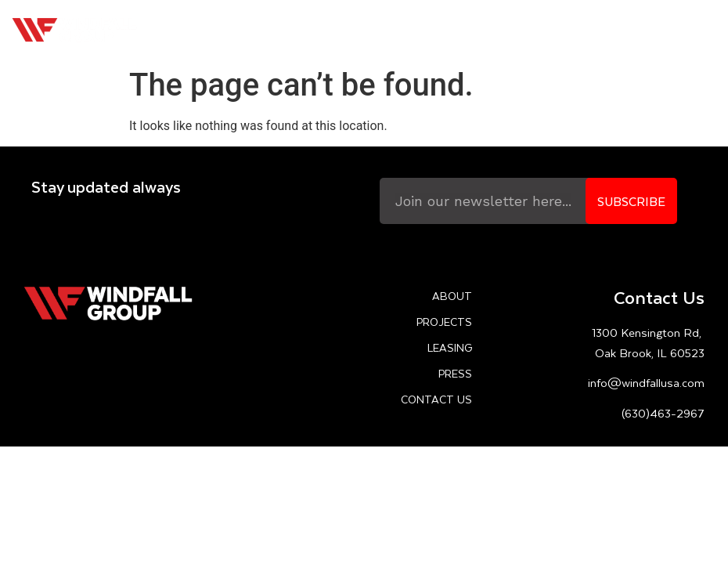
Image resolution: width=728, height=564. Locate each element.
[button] (707, 30)
